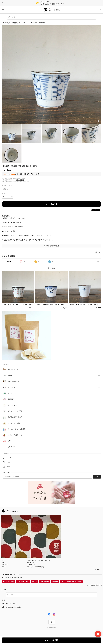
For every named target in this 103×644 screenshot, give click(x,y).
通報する (98, 252)
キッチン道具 (12, 405)
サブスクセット (13, 447)
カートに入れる (51, 204)
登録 (97, 477)
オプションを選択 (51, 640)
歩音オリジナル (13, 369)
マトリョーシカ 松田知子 (17, 429)
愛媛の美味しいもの (14, 381)
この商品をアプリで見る (51, 246)
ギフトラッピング (8, 186)
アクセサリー (13, 387)
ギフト (10, 441)
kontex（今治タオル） (15, 435)
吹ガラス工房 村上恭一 (16, 417)
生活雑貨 (11, 399)
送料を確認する (20, 180)
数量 (4, 194)
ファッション (12, 393)
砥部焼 (10, 375)
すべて (9, 262)
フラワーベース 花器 (15, 411)
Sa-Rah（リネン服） (15, 423)
